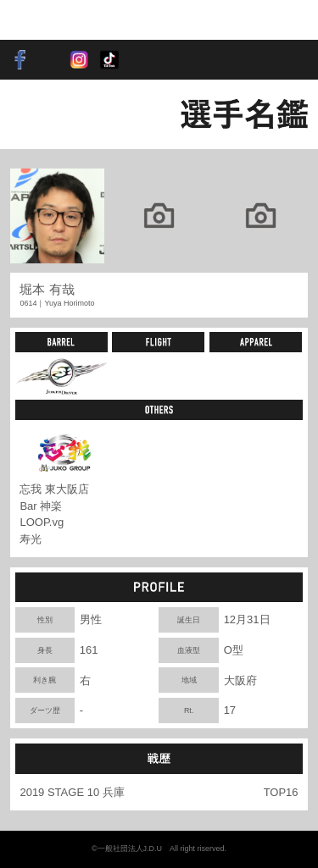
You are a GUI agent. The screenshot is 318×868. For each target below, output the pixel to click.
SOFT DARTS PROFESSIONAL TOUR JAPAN (63, 20)
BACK (38, 114)
